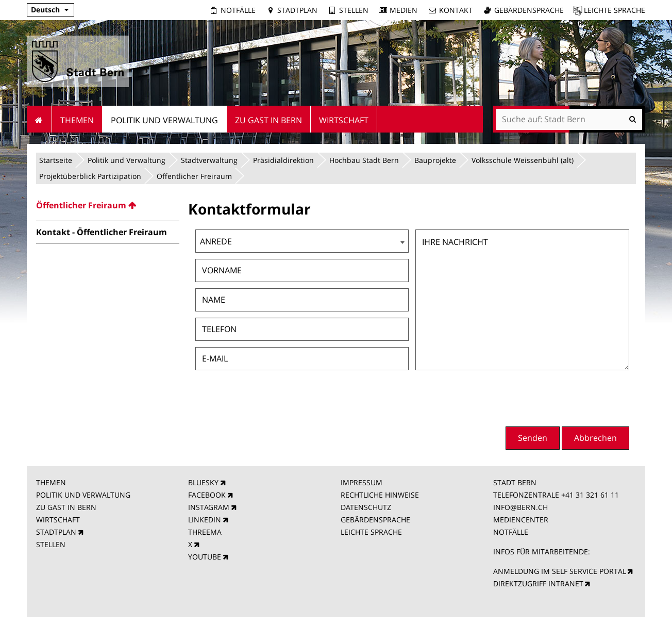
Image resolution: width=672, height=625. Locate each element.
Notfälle (238, 10)
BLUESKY (203, 482)
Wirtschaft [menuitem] (344, 120)
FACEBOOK (207, 495)
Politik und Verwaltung (127, 160)
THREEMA (205, 532)
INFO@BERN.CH (520, 507)
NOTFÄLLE (511, 532)
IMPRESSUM (362, 482)
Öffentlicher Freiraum (194, 176)
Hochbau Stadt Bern (364, 160)
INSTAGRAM (209, 507)
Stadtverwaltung (209, 160)
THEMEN (51, 482)
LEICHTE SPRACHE (371, 532)
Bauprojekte (435, 160)
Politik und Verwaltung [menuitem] (164, 120)
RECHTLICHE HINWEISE (380, 495)
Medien (404, 10)
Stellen (354, 10)
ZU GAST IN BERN (66, 507)
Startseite (56, 160)
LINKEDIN (205, 520)
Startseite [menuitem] (39, 119)
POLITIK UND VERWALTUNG (83, 495)
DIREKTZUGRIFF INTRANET (538, 583)
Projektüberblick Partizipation (90, 176)
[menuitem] (108, 205)
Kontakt (456, 10)
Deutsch (45, 10)
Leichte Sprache (615, 10)
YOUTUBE (205, 557)
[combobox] (302, 241)
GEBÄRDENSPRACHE (375, 520)
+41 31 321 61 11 (590, 495)
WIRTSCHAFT (58, 520)
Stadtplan (297, 10)
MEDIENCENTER (521, 520)
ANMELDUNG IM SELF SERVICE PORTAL (560, 571)
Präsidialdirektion (283, 160)
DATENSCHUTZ (366, 507)
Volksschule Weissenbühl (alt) (523, 160)
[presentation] (551, 397)
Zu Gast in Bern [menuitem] (268, 120)
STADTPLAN (56, 532)
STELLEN (51, 544)
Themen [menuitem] (77, 120)
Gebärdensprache (529, 10)
